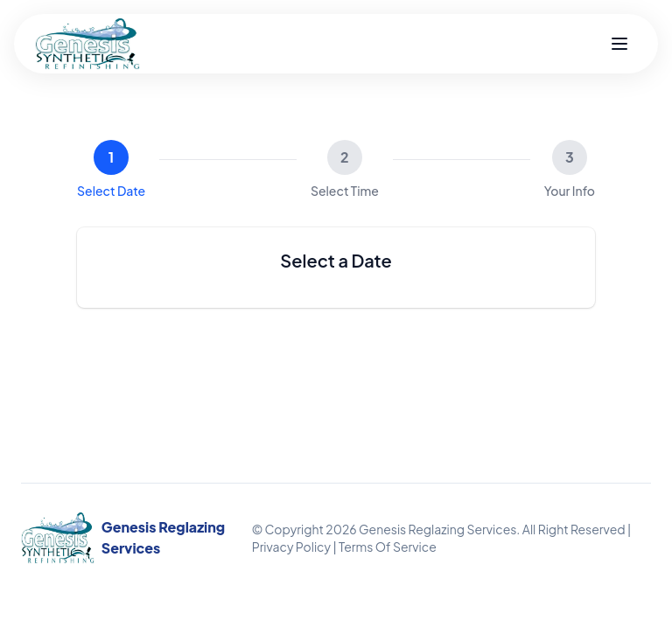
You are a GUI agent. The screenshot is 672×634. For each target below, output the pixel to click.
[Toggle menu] (619, 44)
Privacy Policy (291, 547)
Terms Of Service (388, 547)
